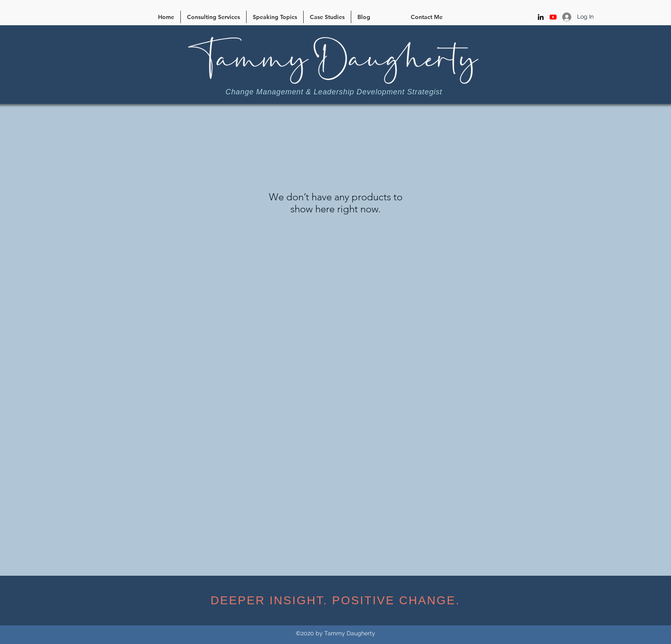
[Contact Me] (427, 17)
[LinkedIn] (541, 17)
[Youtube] (553, 17)
